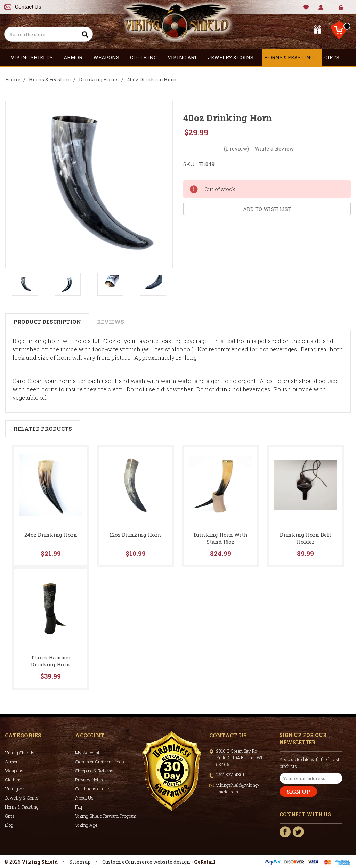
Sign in (336, 10)
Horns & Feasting (292, 58)
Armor (76, 58)
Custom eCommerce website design (146, 862)
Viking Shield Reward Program (106, 816)
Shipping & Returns (94, 771)
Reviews (111, 322)
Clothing (146, 58)
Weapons (109, 58)
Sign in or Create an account (103, 762)
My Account (321, 7)
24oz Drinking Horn (51, 535)
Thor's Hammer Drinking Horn (51, 661)
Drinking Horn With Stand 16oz (221, 538)
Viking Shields (35, 58)
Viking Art (185, 58)
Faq (79, 807)
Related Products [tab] (43, 429)
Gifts (335, 58)
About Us (84, 798)
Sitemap (80, 862)
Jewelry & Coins (234, 58)
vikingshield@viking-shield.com (238, 788)
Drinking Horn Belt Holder (305, 538)
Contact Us (28, 7)
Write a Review (274, 148)
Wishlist (306, 7)
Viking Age (86, 825)
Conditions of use (92, 789)
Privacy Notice (90, 780)
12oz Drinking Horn (135, 535)
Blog (9, 825)
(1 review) (236, 148)
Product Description (47, 322)
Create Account (346, 10)
